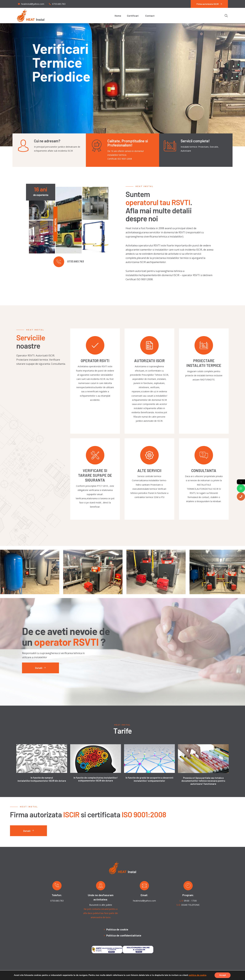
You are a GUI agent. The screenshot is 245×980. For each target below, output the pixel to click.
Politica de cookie (117, 930)
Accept (223, 975)
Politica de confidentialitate (124, 936)
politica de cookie (198, 975)
